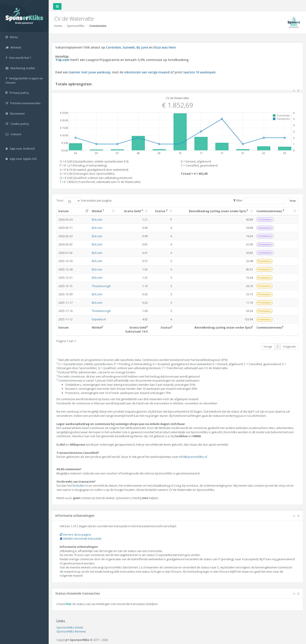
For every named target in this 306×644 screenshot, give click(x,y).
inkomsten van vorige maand (147, 72)
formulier (79, 485)
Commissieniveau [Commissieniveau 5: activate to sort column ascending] (270, 211)
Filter (259, 201)
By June (142, 47)
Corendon (114, 47)
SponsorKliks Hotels (70, 627)
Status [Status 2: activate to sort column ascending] (161, 211)
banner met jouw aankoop (90, 72)
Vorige (268, 346)
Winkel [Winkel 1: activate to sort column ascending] (98, 211)
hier (69, 604)
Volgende (289, 346)
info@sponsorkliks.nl (193, 457)
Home (58, 26)
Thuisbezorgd (101, 286)
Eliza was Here (165, 47)
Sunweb (129, 47)
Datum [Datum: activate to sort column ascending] (64, 211)
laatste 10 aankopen (199, 72)
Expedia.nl (99, 319)
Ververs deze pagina (75, 534)
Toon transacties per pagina (84, 201)
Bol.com (97, 219)
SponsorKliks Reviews (71, 631)
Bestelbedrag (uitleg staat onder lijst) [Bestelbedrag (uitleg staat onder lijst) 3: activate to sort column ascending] (218, 211)
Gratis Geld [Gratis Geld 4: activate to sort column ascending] (133, 211)
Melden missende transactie (81, 538)
